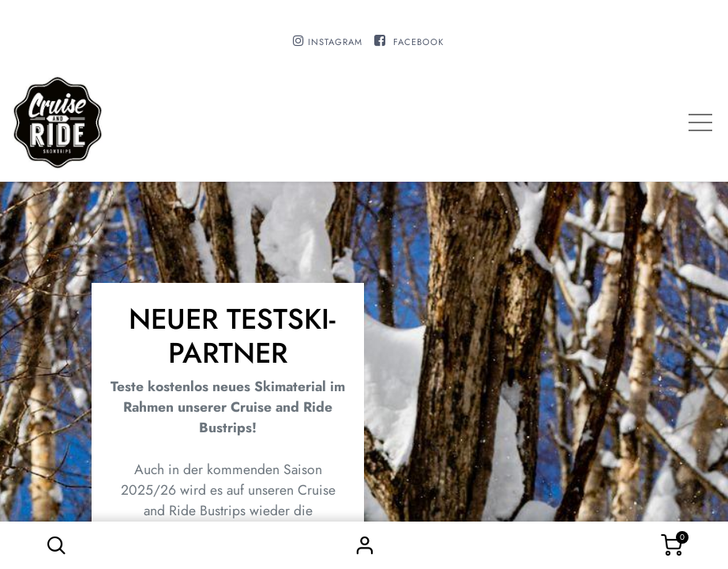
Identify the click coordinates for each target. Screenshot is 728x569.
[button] (56, 545)
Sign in (364, 545)
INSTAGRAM (335, 42)
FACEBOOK (418, 42)
